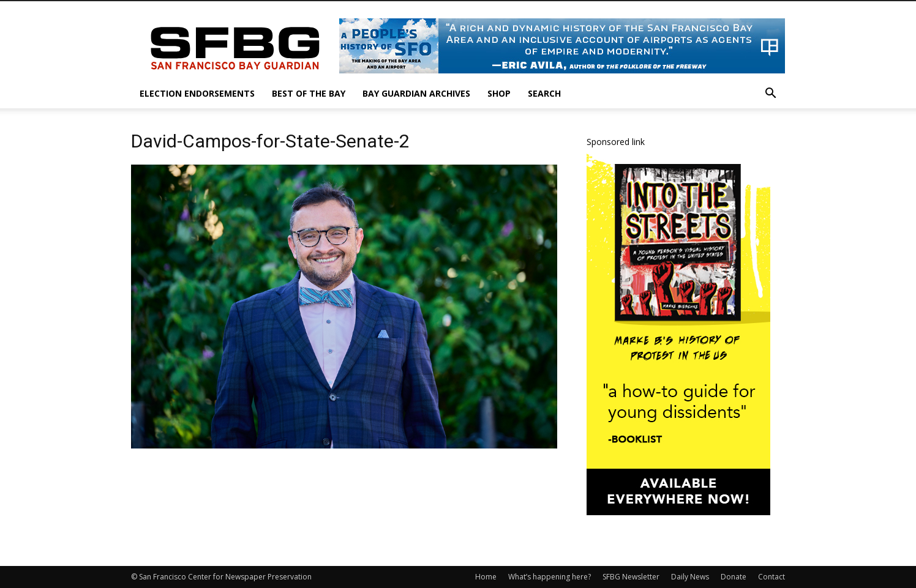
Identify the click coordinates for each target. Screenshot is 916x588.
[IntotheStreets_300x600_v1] (678, 512)
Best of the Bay (309, 93)
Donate (734, 577)
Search (544, 93)
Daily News (690, 577)
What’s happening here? (550, 577)
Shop (499, 93)
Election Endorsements (197, 93)
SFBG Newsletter (631, 577)
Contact (771, 577)
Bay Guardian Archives (416, 93)
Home (486, 577)
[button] (770, 95)
